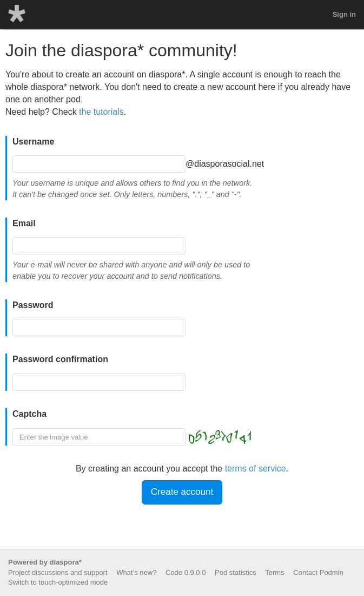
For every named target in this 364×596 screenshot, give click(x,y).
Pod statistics (236, 572)
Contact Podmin (318, 572)
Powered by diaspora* (45, 562)
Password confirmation (60, 359)
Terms (274, 572)
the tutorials (101, 112)
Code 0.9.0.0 (186, 572)
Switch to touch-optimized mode (58, 582)
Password (33, 305)
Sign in (344, 14)
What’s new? (136, 572)
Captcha (29, 414)
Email (24, 223)
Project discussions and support (58, 572)
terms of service (256, 469)
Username (33, 142)
